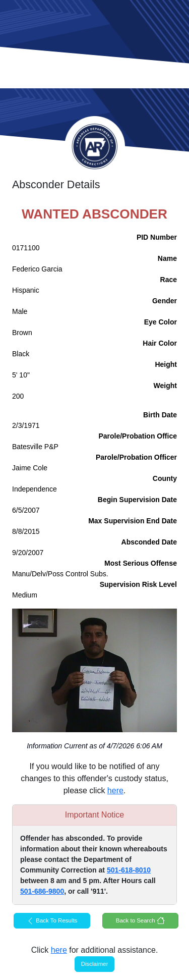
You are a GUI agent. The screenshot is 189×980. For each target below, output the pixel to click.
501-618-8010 (129, 870)
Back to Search (140, 920)
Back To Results (52, 921)
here (115, 791)
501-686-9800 (42, 891)
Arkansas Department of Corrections (95, 146)
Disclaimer (95, 964)
